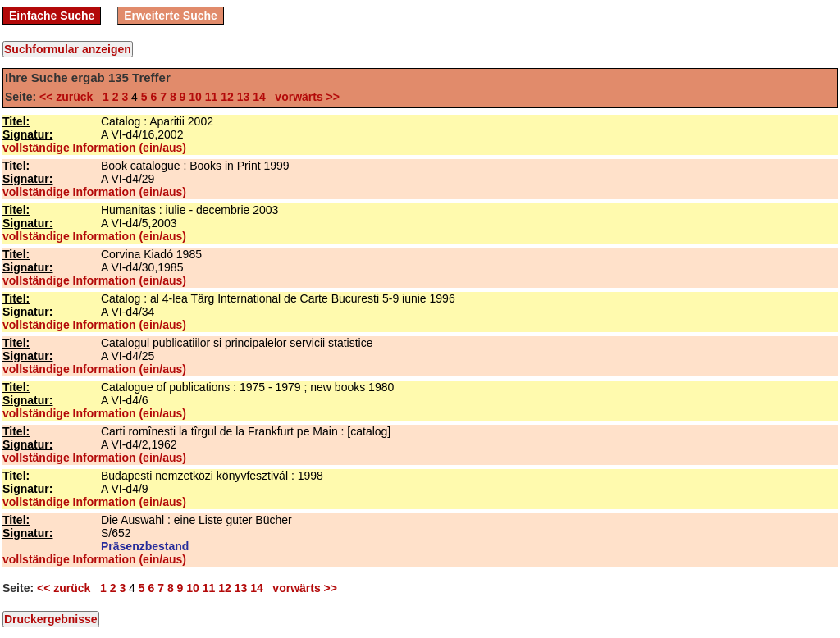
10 (195, 97)
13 (244, 97)
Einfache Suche (52, 16)
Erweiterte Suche (171, 16)
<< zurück (69, 97)
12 (227, 97)
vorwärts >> (304, 97)
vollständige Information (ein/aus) (94, 148)
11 (212, 97)
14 (259, 97)
